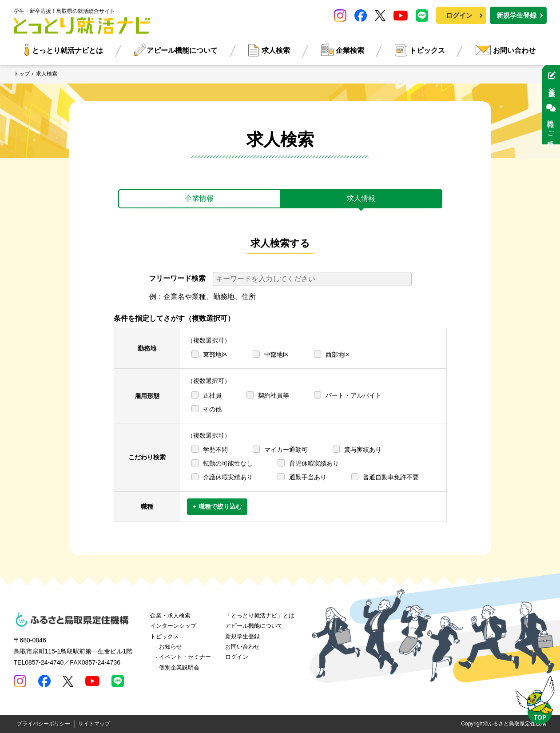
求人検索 (276, 50)
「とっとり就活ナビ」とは (260, 615)
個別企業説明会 (179, 667)
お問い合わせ (514, 50)
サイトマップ (94, 724)
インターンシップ (173, 626)
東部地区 (215, 355)
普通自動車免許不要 (391, 477)
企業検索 (350, 50)
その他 (212, 409)
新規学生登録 (516, 15)
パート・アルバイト (353, 395)
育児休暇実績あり (314, 463)
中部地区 (277, 355)
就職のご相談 (551, 121)
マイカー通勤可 (286, 450)
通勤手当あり (308, 477)
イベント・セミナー (185, 657)
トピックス (427, 50)
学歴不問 (215, 450)
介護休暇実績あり (228, 477)
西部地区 (338, 355)
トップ (22, 74)
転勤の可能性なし (228, 463)
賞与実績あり (363, 450)
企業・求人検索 (170, 615)
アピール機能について (182, 50)
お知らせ (171, 647)
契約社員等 (274, 395)
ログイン (459, 15)
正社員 (212, 395)
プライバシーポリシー (44, 724)
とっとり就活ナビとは (68, 50)
